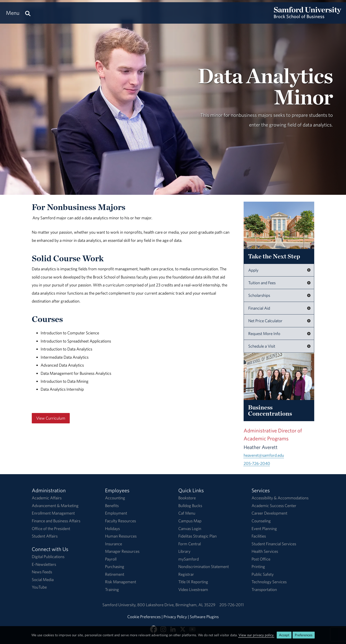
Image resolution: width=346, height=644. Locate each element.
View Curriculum (51, 418)
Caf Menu (187, 513)
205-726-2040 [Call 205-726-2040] (257, 463)
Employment (116, 513)
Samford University (120, 605)
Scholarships (259, 295)
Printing (258, 566)
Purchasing (115, 566)
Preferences (304, 635)
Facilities (259, 536)
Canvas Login (190, 528)
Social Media (43, 580)
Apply (253, 270)
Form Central (190, 544)
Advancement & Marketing (55, 506)
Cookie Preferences (144, 617)
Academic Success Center (274, 506)
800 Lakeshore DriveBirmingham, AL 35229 (176, 605)
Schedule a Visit (262, 346)
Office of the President (51, 528)
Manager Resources (122, 551)
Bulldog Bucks (190, 506)
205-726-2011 (232, 605)
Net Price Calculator (265, 321)
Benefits (112, 506)
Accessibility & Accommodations (280, 498)
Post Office (261, 559)
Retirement (115, 574)
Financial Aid (259, 308)
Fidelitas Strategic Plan (197, 536)
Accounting (115, 498)
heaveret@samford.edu (264, 455)
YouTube (39, 587)
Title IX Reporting (193, 582)
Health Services (265, 551)
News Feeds (42, 572)
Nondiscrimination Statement (204, 566)
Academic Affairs (47, 498)
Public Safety (263, 574)
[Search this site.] (28, 13)
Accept (284, 635)
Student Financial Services (274, 544)
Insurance (114, 544)
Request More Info (264, 333)
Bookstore (187, 498)
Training (112, 589)
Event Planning (264, 528)
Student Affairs (45, 536)
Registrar (186, 574)
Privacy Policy (175, 617)
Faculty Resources (120, 521)
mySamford (189, 559)
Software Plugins (204, 617)
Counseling (261, 521)
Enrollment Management (53, 513)
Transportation (264, 589)
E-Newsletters (44, 564)
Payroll (111, 559)
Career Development (269, 513)
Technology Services (269, 582)
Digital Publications (48, 557)
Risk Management (121, 582)
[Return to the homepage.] (308, 17)
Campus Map (190, 521)
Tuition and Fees (262, 283)
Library (184, 551)
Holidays (112, 528)
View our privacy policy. (256, 635)
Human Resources (121, 536)
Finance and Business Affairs (56, 521)
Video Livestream (193, 589)
